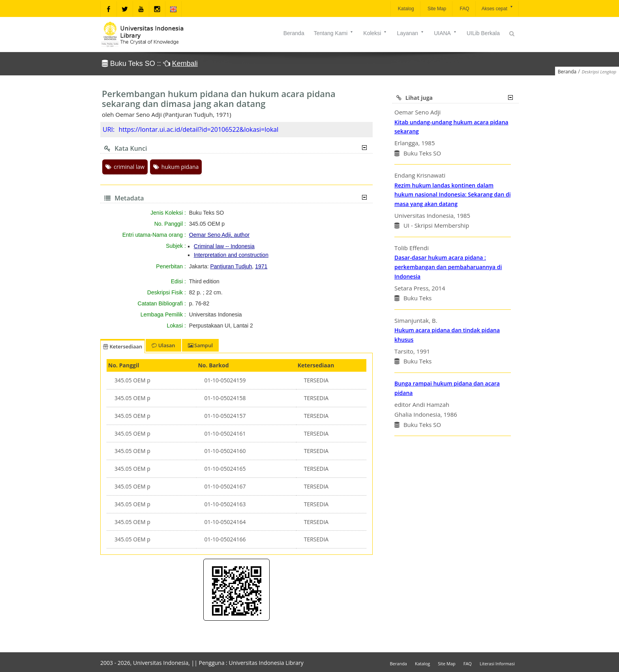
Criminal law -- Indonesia (224, 246)
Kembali (185, 64)
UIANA (445, 33)
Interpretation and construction (231, 255)
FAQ (464, 9)
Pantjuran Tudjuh (231, 266)
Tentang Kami (334, 33)
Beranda (294, 33)
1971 (261, 266)
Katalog (405, 9)
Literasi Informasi (497, 664)
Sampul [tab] (200, 345)
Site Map (436, 9)
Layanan (411, 33)
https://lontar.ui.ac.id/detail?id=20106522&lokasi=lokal (198, 129)
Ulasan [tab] (163, 345)
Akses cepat (498, 8)
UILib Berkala (483, 33)
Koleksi (375, 33)
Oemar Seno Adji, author (219, 235)
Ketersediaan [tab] (123, 346)
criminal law (125, 167)
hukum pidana (176, 167)
